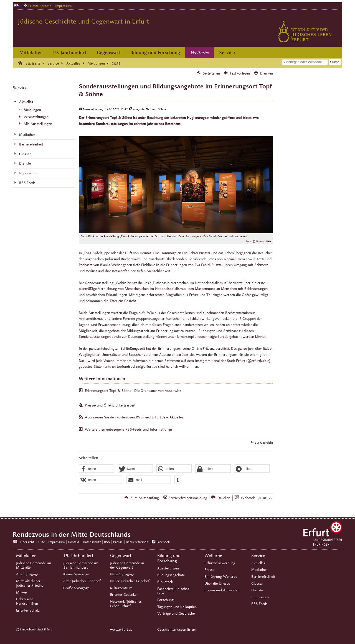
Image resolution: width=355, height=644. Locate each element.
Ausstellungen (168, 568)
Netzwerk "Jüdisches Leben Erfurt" (126, 604)
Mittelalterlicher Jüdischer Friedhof (31, 583)
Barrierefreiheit (137, 542)
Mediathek (259, 570)
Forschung (165, 600)
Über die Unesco (217, 584)
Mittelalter (31, 53)
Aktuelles (258, 563)
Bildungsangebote (171, 575)
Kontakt (74, 542)
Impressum (63, 6)
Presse (118, 542)
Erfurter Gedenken (124, 595)
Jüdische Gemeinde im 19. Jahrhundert (81, 565)
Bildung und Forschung (155, 53)
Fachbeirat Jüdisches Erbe (173, 591)
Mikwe (21, 592)
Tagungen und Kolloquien (177, 607)
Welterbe (200, 53)
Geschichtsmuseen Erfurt (177, 630)
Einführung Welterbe (221, 577)
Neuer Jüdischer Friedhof (130, 581)
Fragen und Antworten (222, 590)
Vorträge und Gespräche (176, 614)
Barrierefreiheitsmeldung (188, 498)
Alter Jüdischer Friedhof (82, 581)
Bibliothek (165, 582)
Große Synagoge (76, 588)
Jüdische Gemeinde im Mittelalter (34, 565)
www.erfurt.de (121, 630)
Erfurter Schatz (28, 610)
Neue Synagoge (122, 574)
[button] (97, 469)
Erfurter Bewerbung (220, 563)
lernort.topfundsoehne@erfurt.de (203, 337)
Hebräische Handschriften (27, 601)
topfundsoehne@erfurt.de (137, 367)
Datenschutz (92, 542)
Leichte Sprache (40, 6)
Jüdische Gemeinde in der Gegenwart (127, 565)
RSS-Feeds (259, 604)
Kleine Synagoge (76, 574)
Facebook (163, 542)
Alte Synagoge (27, 574)
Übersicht (27, 542)
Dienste (257, 590)
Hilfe (42, 542)
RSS (107, 542)
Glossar (257, 584)
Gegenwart (108, 53)
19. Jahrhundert (69, 53)
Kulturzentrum (121, 588)
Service (227, 53)
